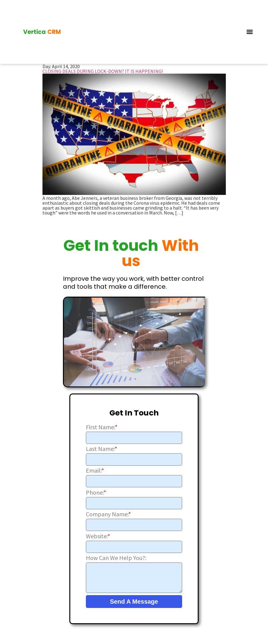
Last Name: (101, 447)
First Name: (102, 425)
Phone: (96, 491)
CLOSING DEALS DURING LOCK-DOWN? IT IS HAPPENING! (103, 69)
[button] (250, 31)
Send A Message (134, 600)
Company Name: (108, 512)
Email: (95, 469)
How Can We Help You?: (116, 556)
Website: (98, 534)
